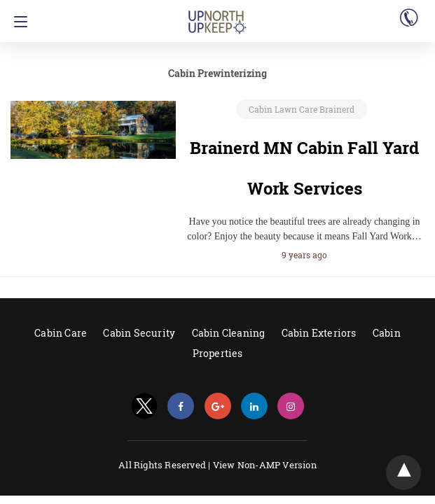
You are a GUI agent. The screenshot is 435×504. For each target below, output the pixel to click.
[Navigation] (17, 22)
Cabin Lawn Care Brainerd (302, 109)
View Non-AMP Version (265, 465)
